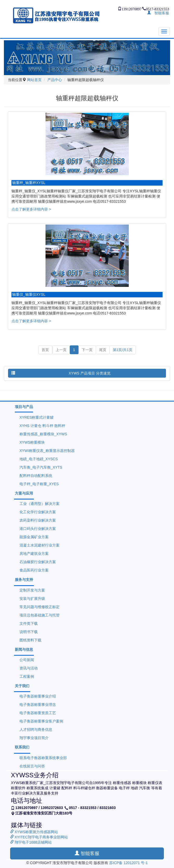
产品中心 (55, 80)
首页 (45, 350)
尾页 (103, 350)
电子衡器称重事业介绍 (38, 696)
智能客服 (160, 12)
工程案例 (27, 676)
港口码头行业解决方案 (38, 529)
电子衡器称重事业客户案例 (41, 721)
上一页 (61, 350)
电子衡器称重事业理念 (38, 705)
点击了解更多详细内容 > (31, 209)
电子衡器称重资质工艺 (38, 713)
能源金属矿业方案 (34, 537)
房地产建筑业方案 (34, 554)
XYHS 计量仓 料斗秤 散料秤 (42, 426)
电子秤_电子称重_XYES (39, 484)
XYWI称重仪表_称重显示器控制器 (47, 451)
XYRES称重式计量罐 (37, 417)
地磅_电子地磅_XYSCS (39, 459)
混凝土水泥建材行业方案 (40, 545)
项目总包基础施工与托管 (40, 615)
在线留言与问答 (32, 766)
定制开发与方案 (32, 590)
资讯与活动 (29, 668)
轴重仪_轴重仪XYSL (29, 294)
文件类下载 (29, 623)
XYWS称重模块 (32, 442)
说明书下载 (29, 632)
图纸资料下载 (30, 640)
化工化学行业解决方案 (38, 512)
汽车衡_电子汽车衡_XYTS (41, 467)
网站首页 (34, 80)
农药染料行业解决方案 (38, 520)
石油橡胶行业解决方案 (38, 562)
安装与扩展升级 (32, 599)
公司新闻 (27, 660)
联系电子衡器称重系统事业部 (43, 758)
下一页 (87, 350)
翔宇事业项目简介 (34, 738)
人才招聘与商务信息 (36, 729)
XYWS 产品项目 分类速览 (61, 373)
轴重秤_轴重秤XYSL (29, 183)
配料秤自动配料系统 (36, 476)
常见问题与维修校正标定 (40, 607)
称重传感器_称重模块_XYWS (43, 434)
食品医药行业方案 (34, 570)
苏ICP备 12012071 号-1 (128, 863)
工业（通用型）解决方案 (40, 504)
